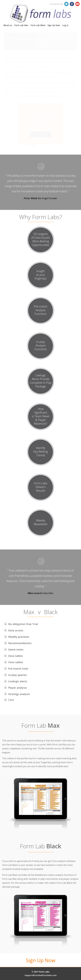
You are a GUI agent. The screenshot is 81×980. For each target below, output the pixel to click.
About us (8, 12)
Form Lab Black (38, 12)
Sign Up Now (54, 12)
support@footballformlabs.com (41, 975)
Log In (65, 12)
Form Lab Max (21, 12)
